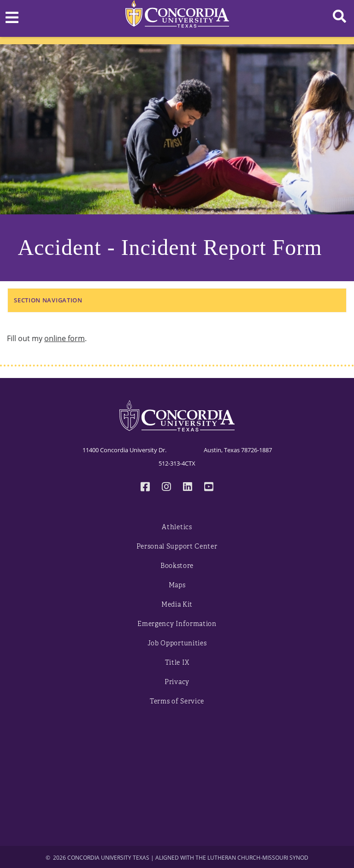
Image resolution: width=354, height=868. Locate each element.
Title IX (177, 663)
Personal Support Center (177, 546)
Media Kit (177, 605)
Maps (177, 585)
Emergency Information (177, 624)
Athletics (177, 527)
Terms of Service (177, 701)
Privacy (177, 682)
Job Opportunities (177, 643)
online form (65, 338)
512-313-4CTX (177, 463)
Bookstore (177, 566)
